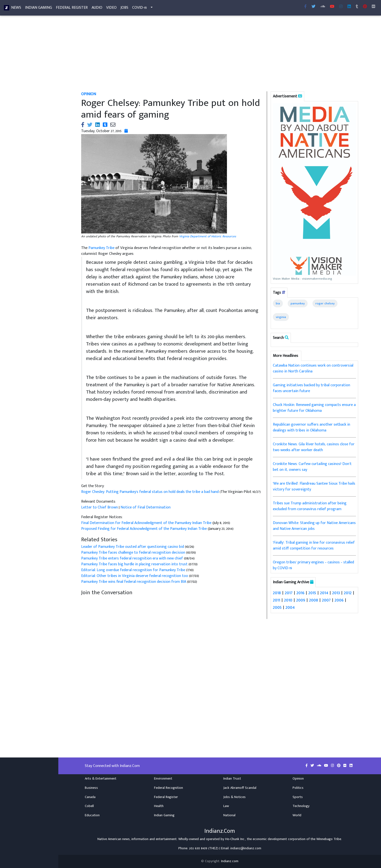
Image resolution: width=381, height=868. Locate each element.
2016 (300, 593)
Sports (298, 797)
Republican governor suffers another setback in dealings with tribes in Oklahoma (312, 427)
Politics (298, 788)
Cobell (89, 806)
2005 (277, 607)
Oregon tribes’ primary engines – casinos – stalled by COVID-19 (313, 565)
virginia (281, 317)
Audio (97, 9)
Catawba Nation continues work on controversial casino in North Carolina (313, 368)
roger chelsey (325, 303)
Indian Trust (232, 779)
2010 (288, 600)
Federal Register (72, 9)
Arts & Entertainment (101, 779)
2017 (289, 593)
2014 (324, 593)
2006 (339, 600)
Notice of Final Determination (146, 507)
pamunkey (298, 303)
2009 (301, 600)
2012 (348, 593)
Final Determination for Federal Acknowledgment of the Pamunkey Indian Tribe (146, 523)
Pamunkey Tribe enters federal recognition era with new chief (132, 558)
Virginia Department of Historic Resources (208, 236)
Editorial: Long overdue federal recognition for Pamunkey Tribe (134, 570)
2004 (290, 607)
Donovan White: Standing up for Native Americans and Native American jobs (314, 526)
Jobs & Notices (234, 797)
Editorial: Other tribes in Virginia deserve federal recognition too (135, 576)
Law (226, 806)
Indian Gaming (39, 9)
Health (159, 806)
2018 (277, 593)
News (16, 9)
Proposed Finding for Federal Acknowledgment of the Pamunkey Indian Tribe (144, 529)
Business (91, 788)
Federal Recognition (169, 788)
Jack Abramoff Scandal (240, 788)
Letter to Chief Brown (100, 507)
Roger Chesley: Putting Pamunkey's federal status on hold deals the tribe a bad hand (150, 492)
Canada (90, 797)
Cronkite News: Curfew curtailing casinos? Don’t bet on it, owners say (312, 467)
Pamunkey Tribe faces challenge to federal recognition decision (133, 553)
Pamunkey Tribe (101, 248)
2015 (312, 593)
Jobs (124, 9)
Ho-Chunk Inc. (235, 839)
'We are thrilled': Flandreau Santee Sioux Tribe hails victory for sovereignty (314, 486)
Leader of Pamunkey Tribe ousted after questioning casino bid (133, 547)
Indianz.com (230, 861)
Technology (301, 806)
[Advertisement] (220, 55)
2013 (336, 593)
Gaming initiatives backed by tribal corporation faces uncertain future (312, 388)
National (229, 815)
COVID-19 (139, 9)
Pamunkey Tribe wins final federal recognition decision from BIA (134, 582)
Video (111, 9)
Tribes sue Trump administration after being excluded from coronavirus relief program (310, 506)
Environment (163, 779)
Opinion (298, 779)
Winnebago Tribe (329, 839)
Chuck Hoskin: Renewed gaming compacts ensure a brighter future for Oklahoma (314, 408)
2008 (314, 600)
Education (92, 815)
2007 (326, 600)
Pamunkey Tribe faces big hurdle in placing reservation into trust (134, 564)
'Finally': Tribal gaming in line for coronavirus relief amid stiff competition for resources (314, 546)
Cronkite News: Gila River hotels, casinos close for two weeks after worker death (314, 447)
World (297, 815)
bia (278, 303)
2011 (277, 600)
